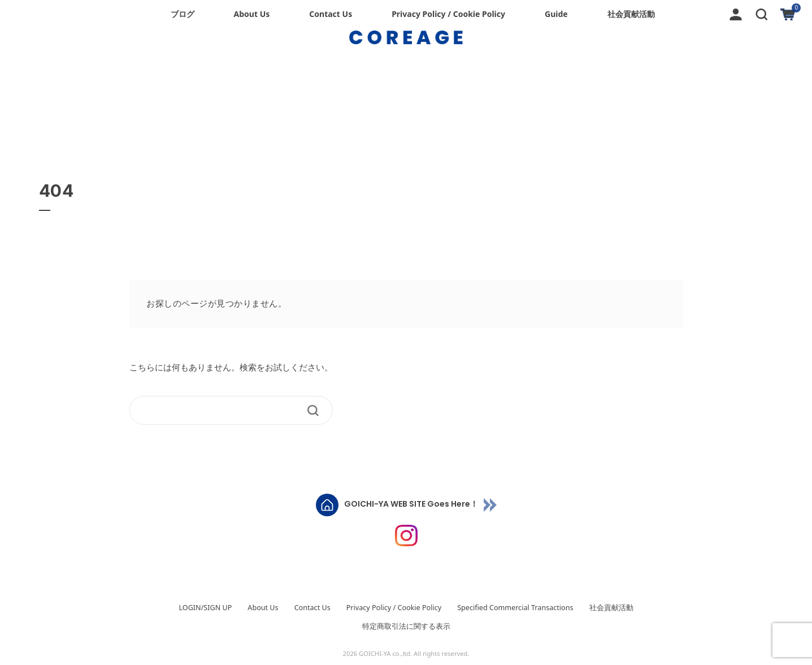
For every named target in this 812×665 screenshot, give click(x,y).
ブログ (183, 14)
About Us (252, 14)
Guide (556, 14)
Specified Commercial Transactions (515, 608)
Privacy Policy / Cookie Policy (448, 14)
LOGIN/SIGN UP (205, 608)
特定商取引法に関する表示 (406, 626)
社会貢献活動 (631, 14)
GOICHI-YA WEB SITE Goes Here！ (411, 505)
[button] (762, 13)
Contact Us (331, 14)
